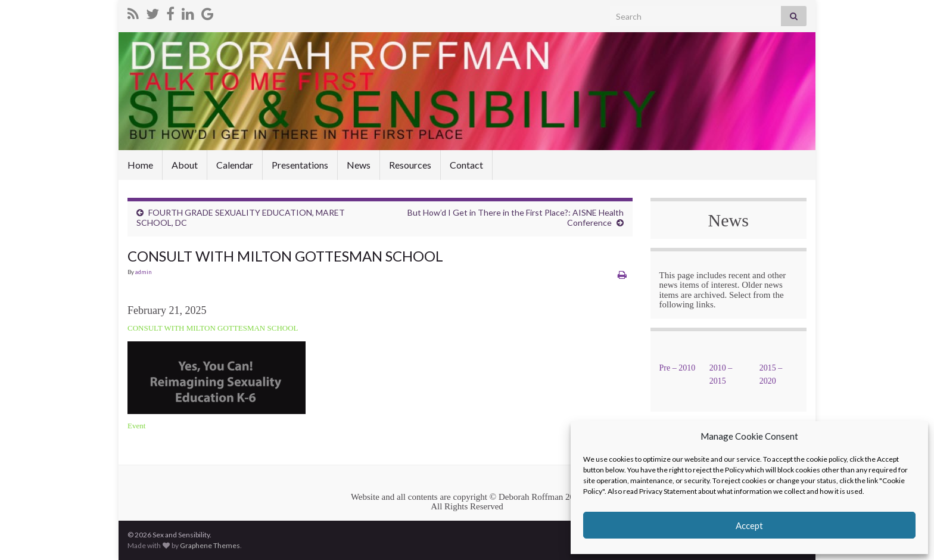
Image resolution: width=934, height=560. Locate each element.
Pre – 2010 (678, 368)
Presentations (300, 165)
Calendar (235, 165)
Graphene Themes (210, 545)
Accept (749, 525)
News (359, 165)
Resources (410, 165)
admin (144, 272)
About (185, 165)
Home (140, 165)
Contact (466, 165)
